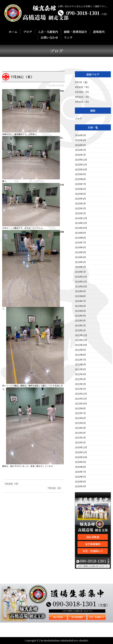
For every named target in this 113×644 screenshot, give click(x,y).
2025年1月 (80, 213)
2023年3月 (80, 321)
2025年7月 (80, 184)
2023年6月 (80, 306)
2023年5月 (80, 311)
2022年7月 (80, 360)
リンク (68, 37)
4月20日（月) (82, 97)
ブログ (28, 32)
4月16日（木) (82, 102)
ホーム (13, 32)
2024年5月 (80, 252)
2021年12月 (81, 394)
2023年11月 (81, 282)
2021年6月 (80, 418)
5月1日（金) (81, 82)
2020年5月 (80, 482)
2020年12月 (81, 447)
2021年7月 (80, 413)
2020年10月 (81, 457)
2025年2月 (80, 208)
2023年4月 (80, 316)
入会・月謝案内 (48, 32)
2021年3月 (80, 433)
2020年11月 (81, 452)
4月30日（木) (82, 87)
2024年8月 (80, 238)
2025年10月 (81, 169)
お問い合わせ (49, 37)
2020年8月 (80, 467)
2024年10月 (81, 228)
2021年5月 (80, 423)
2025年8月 (80, 179)
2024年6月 (80, 247)
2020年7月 (80, 472)
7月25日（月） (12, 484)
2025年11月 (81, 165)
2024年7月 (80, 242)
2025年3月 (80, 204)
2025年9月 (80, 174)
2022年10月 (81, 345)
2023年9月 (80, 291)
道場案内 (99, 32)
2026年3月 (80, 145)
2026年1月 (80, 155)
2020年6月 (80, 477)
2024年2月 (80, 267)
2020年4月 (80, 486)
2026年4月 (80, 140)
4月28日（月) (82, 92)
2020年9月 (80, 462)
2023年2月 (80, 325)
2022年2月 (80, 384)
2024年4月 (80, 257)
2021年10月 (81, 404)
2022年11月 (81, 340)
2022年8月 (80, 355)
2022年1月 (80, 389)
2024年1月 (80, 272)
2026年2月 (80, 150)
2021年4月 (80, 428)
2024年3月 (80, 262)
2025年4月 (80, 199)
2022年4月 (80, 374)
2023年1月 (80, 330)
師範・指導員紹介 (75, 32)
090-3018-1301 (87, 13)
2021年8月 (80, 408)
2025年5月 (80, 194)
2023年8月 (80, 296)
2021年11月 (81, 399)
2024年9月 (80, 233)
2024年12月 (81, 218)
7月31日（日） (55, 488)
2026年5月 (80, 135)
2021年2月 (80, 438)
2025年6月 (80, 189)
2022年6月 (80, 364)
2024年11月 (81, 223)
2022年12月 (81, 335)
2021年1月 (80, 442)
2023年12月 (81, 277)
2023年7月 (80, 301)
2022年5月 (80, 369)
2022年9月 (80, 350)
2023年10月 (81, 287)
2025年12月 (81, 160)
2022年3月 (80, 379)
